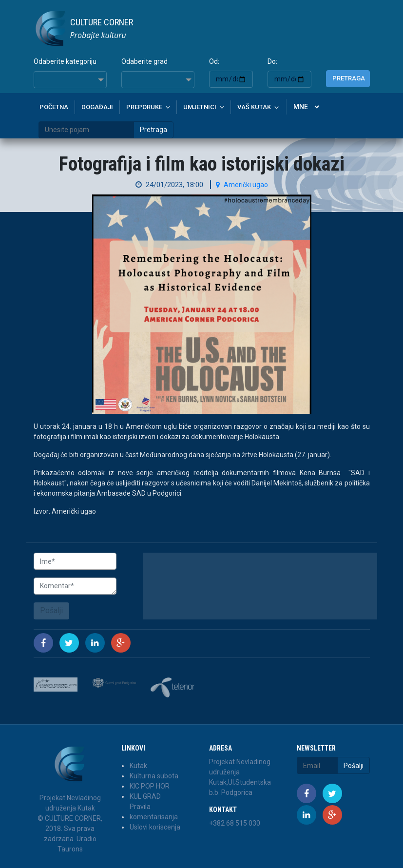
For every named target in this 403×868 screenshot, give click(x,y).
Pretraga (349, 78)
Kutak (138, 766)
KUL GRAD (145, 796)
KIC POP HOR (150, 786)
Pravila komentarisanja (154, 812)
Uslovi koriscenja (155, 827)
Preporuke (144, 107)
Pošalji (51, 610)
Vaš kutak (254, 107)
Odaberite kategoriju (65, 61)
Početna (54, 107)
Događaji (97, 107)
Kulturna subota (154, 776)
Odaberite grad (144, 61)
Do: (272, 61)
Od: (214, 61)
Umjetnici (200, 107)
